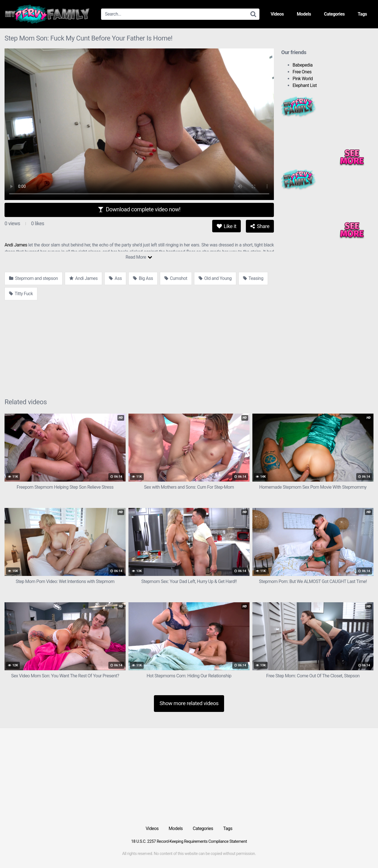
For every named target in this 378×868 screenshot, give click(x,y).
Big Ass (143, 278)
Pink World (303, 79)
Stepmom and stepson (34, 278)
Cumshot (176, 278)
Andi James (16, 245)
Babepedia (303, 65)
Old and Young (215, 278)
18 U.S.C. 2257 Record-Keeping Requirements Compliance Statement (189, 842)
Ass (115, 278)
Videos (277, 14)
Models (304, 14)
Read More (139, 257)
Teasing (253, 278)
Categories (334, 14)
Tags (362, 14)
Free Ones (302, 72)
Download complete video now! (139, 209)
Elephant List (305, 85)
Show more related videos (189, 703)
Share (260, 226)
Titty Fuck (21, 294)
